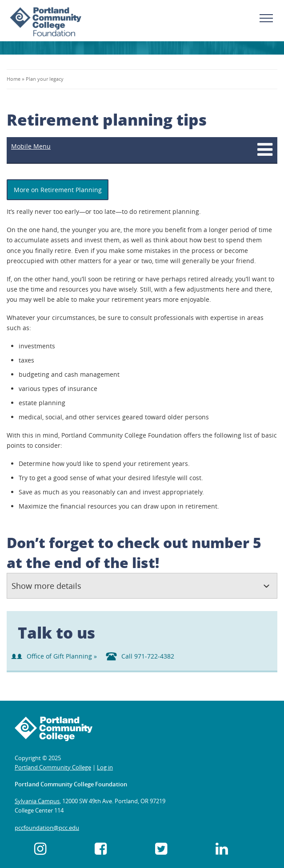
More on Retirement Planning (58, 190)
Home (14, 79)
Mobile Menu (31, 146)
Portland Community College (53, 767)
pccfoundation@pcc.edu (47, 828)
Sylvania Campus (37, 801)
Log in (105, 767)
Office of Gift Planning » (54, 656)
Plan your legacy (45, 79)
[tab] (142, 586)
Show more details (46, 586)
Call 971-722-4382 (140, 656)
